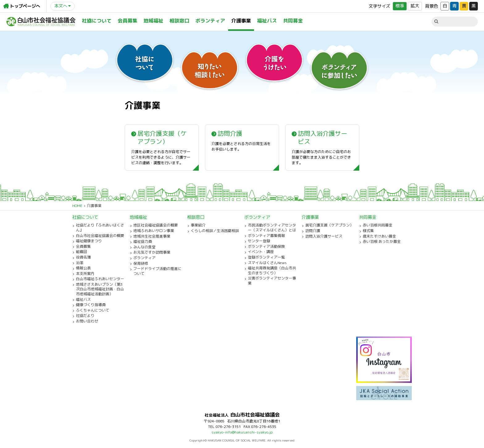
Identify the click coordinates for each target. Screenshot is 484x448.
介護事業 (241, 21)
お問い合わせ (87, 321)
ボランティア (210, 21)
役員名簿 (83, 257)
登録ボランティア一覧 (266, 257)
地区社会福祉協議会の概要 (156, 225)
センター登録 (259, 241)
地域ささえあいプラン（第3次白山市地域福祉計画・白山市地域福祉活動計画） (100, 289)
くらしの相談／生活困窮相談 (215, 231)
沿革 (80, 263)
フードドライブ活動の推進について (157, 271)
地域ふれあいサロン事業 (154, 231)
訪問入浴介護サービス (324, 236)
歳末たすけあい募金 (379, 236)
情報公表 (83, 268)
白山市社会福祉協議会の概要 (100, 236)
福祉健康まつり (89, 241)
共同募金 (293, 21)
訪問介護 (313, 231)
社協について (97, 21)
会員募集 (127, 21)
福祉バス (267, 21)
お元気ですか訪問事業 (152, 252)
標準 (400, 6)
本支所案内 (85, 274)
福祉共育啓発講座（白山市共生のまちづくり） (272, 270)
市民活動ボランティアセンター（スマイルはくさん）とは (272, 228)
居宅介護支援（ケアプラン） (329, 225)
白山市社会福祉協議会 (41, 22)
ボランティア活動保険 (266, 247)
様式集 (368, 231)
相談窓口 (179, 21)
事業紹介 (198, 225)
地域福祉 (153, 21)
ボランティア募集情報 (266, 236)
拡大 (415, 6)
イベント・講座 (261, 252)
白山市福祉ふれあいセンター (100, 279)
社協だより (85, 316)
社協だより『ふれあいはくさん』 (100, 228)
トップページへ (25, 6)
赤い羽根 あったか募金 (382, 242)
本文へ (61, 6)
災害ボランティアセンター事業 (272, 281)
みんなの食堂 (144, 247)
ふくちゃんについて (93, 310)
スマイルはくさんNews (267, 263)
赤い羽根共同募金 (378, 225)
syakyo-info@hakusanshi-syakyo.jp (242, 432)
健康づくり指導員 (91, 305)
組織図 (81, 252)
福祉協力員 (143, 242)
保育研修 (141, 263)
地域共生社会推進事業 (152, 236)
